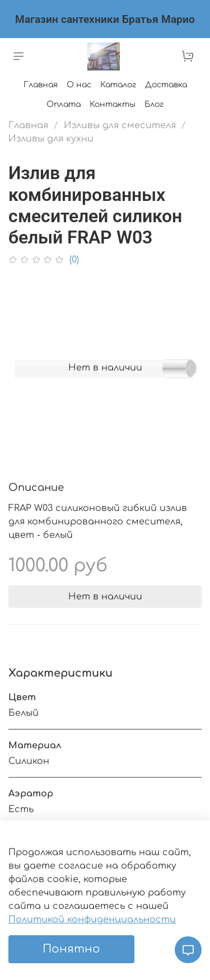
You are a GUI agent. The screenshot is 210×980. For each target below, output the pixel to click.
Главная (41, 85)
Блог (154, 104)
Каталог (118, 85)
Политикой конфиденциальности (92, 920)
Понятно (71, 949)
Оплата (64, 104)
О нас (79, 85)
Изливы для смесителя (120, 125)
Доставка (166, 85)
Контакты (113, 104)
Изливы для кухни (51, 139)
